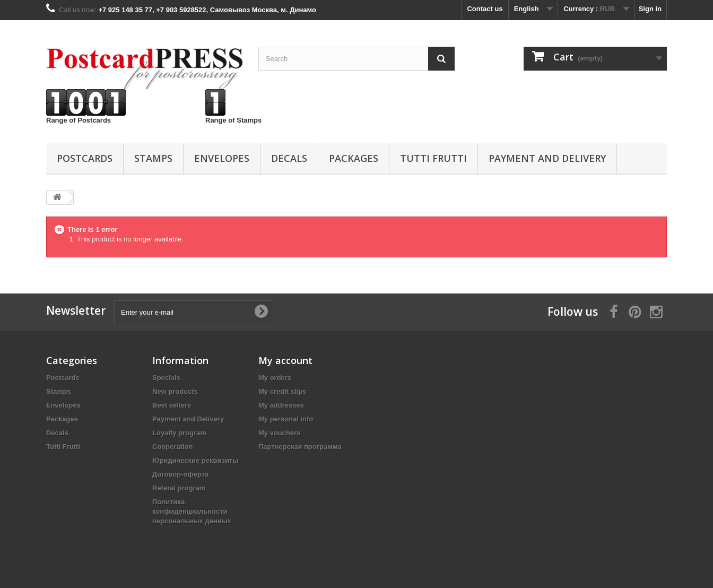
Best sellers (172, 405)
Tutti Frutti (433, 158)
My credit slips (282, 391)
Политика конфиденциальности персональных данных (192, 511)
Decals (289, 158)
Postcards (85, 158)
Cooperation (173, 447)
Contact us (485, 9)
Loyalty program (179, 433)
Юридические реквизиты (195, 460)
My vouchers (279, 433)
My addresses (281, 405)
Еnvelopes (222, 158)
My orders (275, 378)
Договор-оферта (180, 474)
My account (285, 360)
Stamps (153, 158)
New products (175, 391)
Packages (354, 158)
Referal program (179, 488)
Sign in (650, 9)
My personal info (286, 419)
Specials (166, 378)
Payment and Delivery (547, 158)
